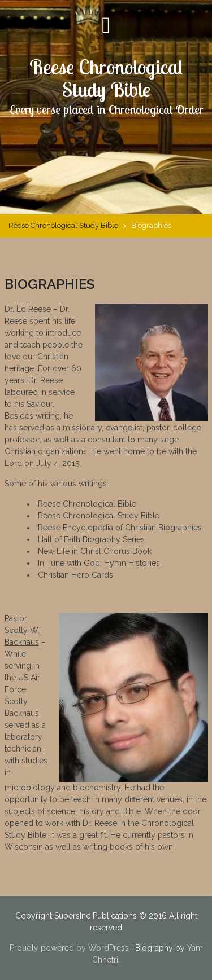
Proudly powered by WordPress (69, 948)
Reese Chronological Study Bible (106, 78)
